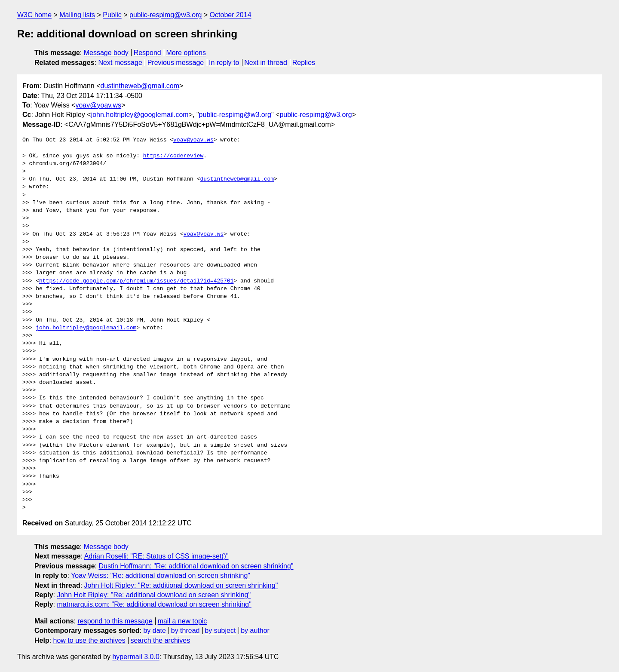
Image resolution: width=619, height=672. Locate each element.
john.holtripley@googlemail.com (140, 115)
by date (154, 631)
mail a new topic (182, 621)
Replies (304, 63)
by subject (220, 631)
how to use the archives (89, 640)
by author (255, 631)
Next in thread (266, 63)
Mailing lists (77, 15)
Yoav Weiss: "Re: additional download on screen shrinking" (161, 575)
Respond (147, 53)
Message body (106, 53)
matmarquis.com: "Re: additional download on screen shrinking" (154, 604)
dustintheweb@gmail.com (140, 86)
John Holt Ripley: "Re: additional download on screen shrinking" (181, 585)
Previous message (176, 63)
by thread (185, 631)
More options (186, 53)
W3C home (34, 15)
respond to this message (115, 621)
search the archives (161, 640)
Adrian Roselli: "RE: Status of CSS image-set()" (156, 556)
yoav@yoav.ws (98, 105)
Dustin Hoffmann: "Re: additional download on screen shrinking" (196, 566)
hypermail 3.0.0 (136, 657)
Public (112, 15)
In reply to (224, 63)
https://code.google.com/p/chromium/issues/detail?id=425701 (136, 281)
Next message (120, 63)
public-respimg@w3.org (165, 15)
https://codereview (173, 156)
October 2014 (231, 15)
